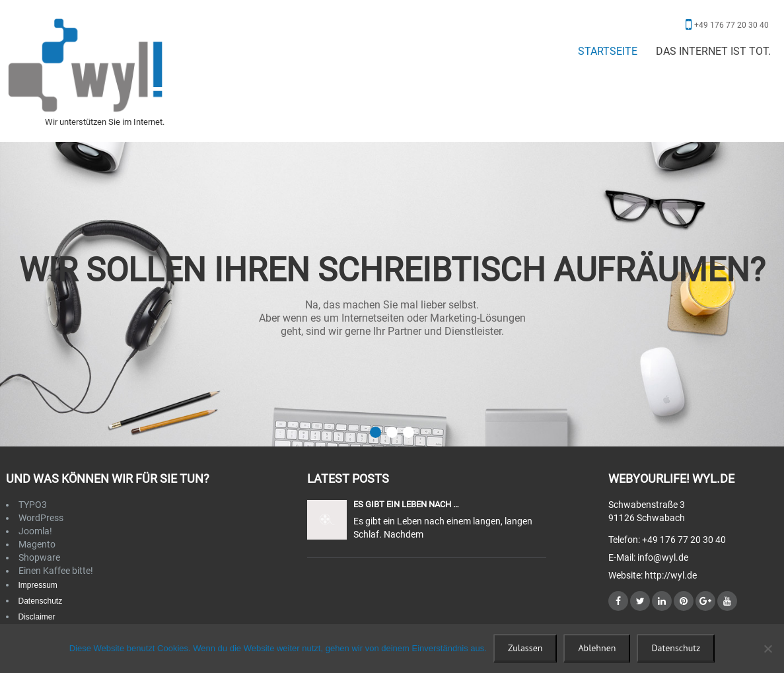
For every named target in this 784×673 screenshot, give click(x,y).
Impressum (38, 585)
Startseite (608, 51)
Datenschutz (41, 601)
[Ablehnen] (767, 649)
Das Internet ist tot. (713, 51)
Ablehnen (597, 648)
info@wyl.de (663, 557)
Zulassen (525, 648)
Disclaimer (37, 617)
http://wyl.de (670, 575)
